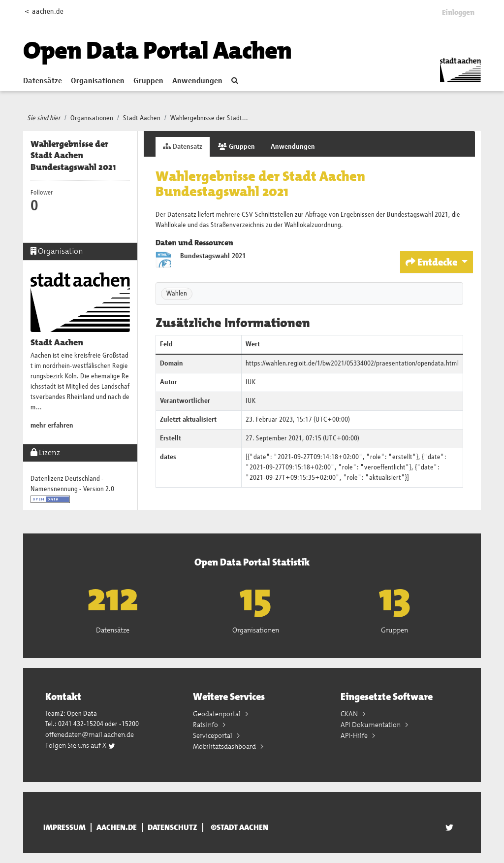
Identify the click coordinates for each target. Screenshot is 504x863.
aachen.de (117, 828)
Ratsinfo (206, 725)
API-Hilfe (355, 735)
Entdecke (432, 262)
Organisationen (98, 81)
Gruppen (148, 81)
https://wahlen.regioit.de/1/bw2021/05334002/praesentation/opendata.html (352, 364)
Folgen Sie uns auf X (80, 745)
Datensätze (43, 81)
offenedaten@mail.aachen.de (90, 734)
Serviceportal (213, 735)
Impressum (64, 828)
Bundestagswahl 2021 (213, 256)
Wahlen (177, 294)
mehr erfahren (52, 426)
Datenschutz (173, 828)
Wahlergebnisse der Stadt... (209, 118)
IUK (251, 382)
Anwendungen (197, 81)
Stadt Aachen (142, 118)
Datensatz (183, 147)
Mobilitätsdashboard (225, 746)
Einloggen (458, 12)
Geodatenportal (218, 714)
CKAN (350, 714)
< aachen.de (44, 12)
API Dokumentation (371, 725)
